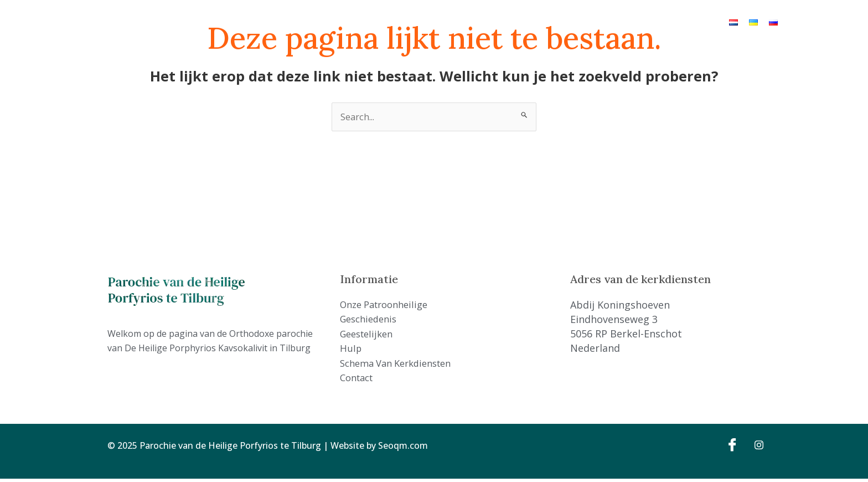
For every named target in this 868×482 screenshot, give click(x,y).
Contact (628, 22)
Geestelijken (440, 22)
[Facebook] (731, 447)
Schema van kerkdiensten (552, 22)
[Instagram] (755, 447)
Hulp (482, 22)
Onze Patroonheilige (304, 22)
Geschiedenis (380, 22)
